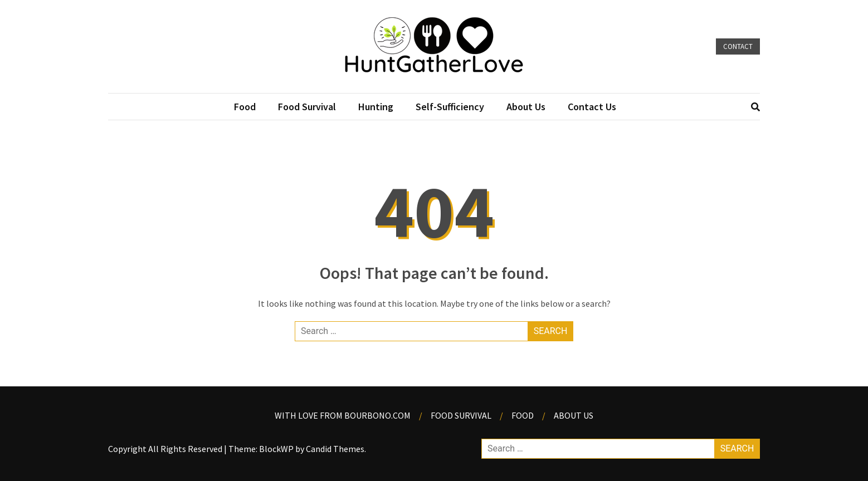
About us (574, 415)
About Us (526, 107)
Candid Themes (335, 449)
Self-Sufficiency (450, 107)
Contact (738, 46)
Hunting (376, 107)
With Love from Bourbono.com (343, 415)
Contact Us (592, 107)
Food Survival (307, 107)
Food (245, 107)
